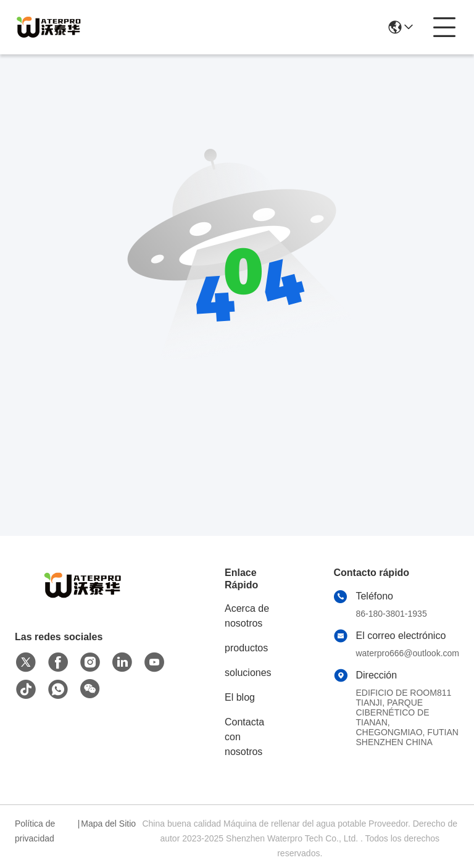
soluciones (248, 673)
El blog (240, 697)
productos (246, 648)
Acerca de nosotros (247, 616)
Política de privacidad (35, 831)
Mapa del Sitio (108, 824)
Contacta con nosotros (244, 737)
